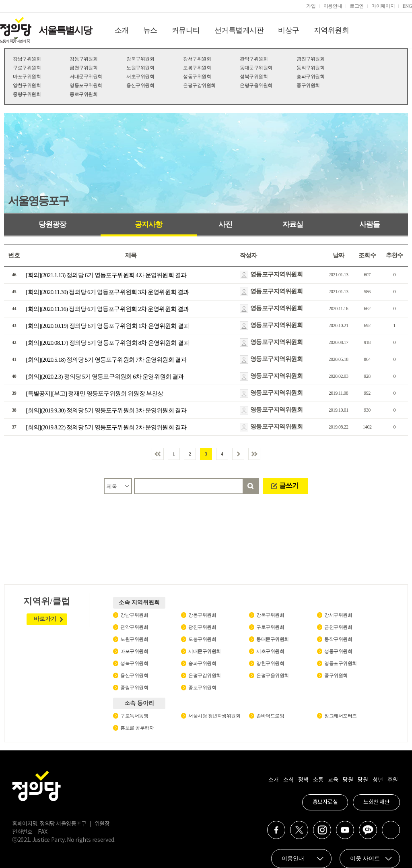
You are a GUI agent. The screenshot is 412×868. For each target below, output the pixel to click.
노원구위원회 (140, 68)
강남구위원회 (27, 59)
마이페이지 (383, 6)
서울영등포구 (38, 201)
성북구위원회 (254, 77)
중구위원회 (308, 85)
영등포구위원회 (86, 85)
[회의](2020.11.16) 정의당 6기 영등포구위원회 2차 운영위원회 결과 (107, 309)
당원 (348, 780)
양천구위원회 (27, 85)
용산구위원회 (140, 85)
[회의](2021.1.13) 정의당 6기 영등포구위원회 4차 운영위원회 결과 (106, 275)
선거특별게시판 (239, 30)
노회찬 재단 (376, 802)
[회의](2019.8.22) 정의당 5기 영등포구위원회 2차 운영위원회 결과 (106, 427)
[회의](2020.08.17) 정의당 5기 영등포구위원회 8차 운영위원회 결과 (107, 343)
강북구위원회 (140, 59)
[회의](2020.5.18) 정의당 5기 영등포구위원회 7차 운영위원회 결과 (106, 360)
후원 (392, 780)
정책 (303, 780)
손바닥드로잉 (270, 716)
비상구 (289, 30)
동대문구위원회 (256, 68)
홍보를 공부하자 (137, 728)
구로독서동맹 (134, 716)
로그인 (357, 6)
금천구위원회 (83, 68)
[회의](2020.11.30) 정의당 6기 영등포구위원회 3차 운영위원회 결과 (107, 292)
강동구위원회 (83, 59)
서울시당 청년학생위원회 (214, 716)
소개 (122, 30)
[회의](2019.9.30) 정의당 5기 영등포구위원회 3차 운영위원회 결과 (106, 410)
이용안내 (333, 6)
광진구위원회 (310, 59)
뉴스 (150, 30)
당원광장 (52, 224)
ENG (407, 6)
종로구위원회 (83, 94)
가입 (311, 6)
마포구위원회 (27, 77)
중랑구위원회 (27, 94)
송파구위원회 (310, 77)
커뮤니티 (186, 30)
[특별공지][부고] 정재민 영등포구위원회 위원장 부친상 (94, 394)
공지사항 (148, 224)
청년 (378, 780)
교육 (333, 780)
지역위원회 (332, 30)
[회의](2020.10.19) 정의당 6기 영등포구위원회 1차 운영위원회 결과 (107, 326)
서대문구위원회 (86, 77)
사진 (225, 224)
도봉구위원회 (197, 68)
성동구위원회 (197, 77)
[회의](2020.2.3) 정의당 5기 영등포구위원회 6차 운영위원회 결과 (105, 377)
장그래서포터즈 (341, 716)
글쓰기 (289, 486)
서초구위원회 (140, 77)
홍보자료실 (325, 802)
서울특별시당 (65, 30)
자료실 (293, 224)
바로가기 (45, 619)
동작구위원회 (310, 68)
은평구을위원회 (256, 85)
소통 (318, 780)
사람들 (370, 224)
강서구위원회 (197, 59)
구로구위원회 (27, 68)
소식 (288, 780)
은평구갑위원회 (199, 85)
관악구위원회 (254, 59)
